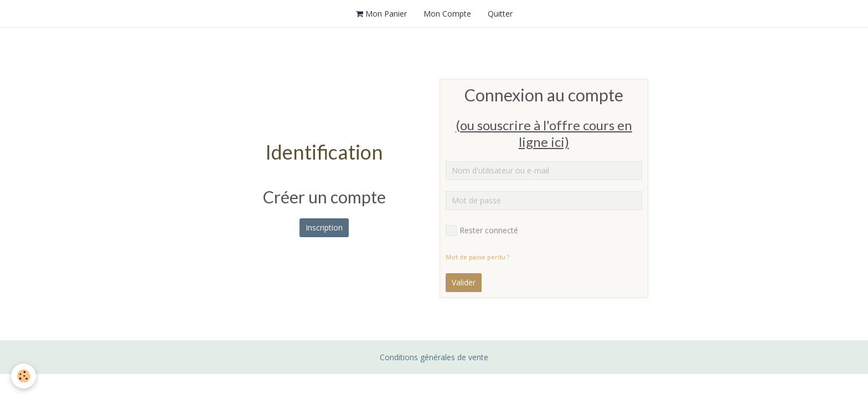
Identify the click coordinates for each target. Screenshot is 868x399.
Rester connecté (482, 231)
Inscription (324, 227)
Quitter (500, 14)
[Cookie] (24, 376)
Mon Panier (381, 14)
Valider (464, 282)
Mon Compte (447, 14)
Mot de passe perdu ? (477, 257)
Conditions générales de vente (434, 357)
